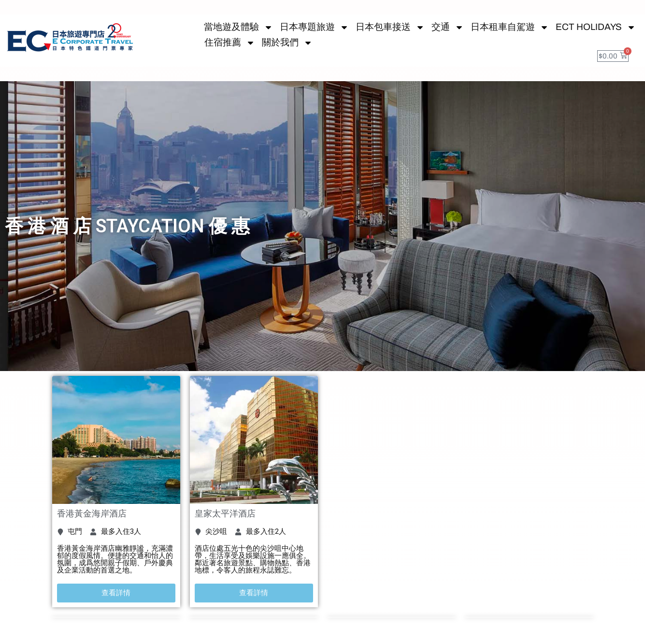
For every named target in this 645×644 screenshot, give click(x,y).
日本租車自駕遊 (510, 27)
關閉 (602, 633)
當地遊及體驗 (238, 27)
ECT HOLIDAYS (596, 27)
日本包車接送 (390, 27)
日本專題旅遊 (314, 27)
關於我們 (287, 43)
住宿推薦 (230, 43)
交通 (448, 27)
